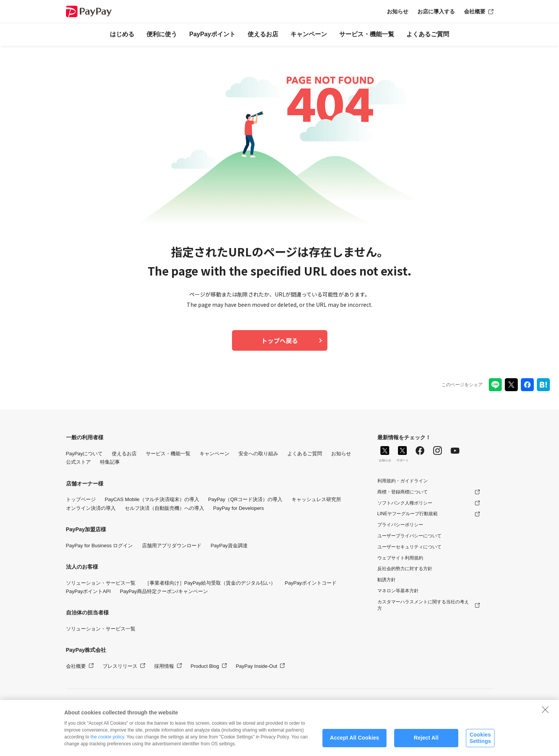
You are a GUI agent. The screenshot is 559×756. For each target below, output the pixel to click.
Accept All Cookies (355, 741)
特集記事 (110, 462)
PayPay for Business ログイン (100, 546)
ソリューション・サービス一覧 (101, 583)
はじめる (122, 34)
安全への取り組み (258, 454)
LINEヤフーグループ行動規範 (408, 514)
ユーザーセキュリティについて (409, 547)
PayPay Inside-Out (256, 666)
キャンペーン (309, 34)
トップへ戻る (280, 340)
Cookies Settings (480, 741)
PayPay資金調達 (229, 546)
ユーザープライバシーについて (409, 536)
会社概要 (475, 11)
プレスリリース (120, 666)
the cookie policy (107, 740)
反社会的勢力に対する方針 (405, 569)
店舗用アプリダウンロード (172, 546)
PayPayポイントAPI (89, 591)
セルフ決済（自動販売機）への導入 (164, 508)
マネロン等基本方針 (398, 591)
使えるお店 (263, 34)
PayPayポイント (212, 34)
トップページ (81, 499)
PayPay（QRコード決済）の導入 (245, 499)
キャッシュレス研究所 (316, 499)
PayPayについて (85, 454)
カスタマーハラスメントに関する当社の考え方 (423, 605)
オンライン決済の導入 (91, 508)
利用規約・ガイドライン (403, 481)
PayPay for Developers (239, 508)
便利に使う (162, 34)
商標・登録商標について (403, 492)
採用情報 (164, 666)
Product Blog (205, 666)
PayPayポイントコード (311, 583)
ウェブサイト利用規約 (400, 558)
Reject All (426, 741)
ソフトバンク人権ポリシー (405, 503)
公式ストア (78, 462)
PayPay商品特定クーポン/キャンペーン (164, 591)
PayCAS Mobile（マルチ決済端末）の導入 (152, 499)
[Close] (545, 712)
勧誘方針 (387, 580)
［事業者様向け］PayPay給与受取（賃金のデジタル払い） (210, 583)
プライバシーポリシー (400, 525)
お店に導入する (436, 11)
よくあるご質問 (428, 34)
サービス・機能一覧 (367, 34)
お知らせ (398, 11)
